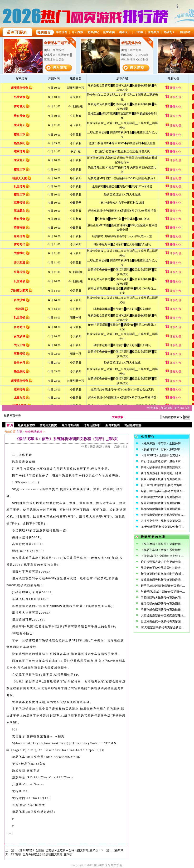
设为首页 (153, 408)
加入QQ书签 (182, 408)
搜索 (187, 417)
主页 (19, 432)
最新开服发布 (26, 425)
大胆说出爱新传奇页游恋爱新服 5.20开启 (166, 515)
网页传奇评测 (70, 425)
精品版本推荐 (133, 425)
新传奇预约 (112, 425)
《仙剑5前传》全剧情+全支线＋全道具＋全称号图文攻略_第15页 (58, 850)
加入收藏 (166, 408)
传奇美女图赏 (48, 425)
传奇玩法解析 (92, 425)
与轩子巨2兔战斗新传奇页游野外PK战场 (166, 491)
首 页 (10, 425)
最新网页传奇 (12, 416)
